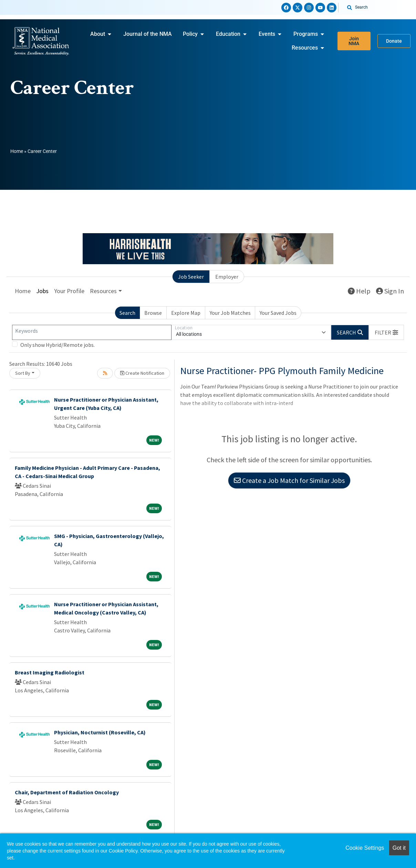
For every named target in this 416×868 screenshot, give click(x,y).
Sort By (23, 373)
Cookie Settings (365, 848)
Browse (153, 313)
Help (359, 291)
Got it (399, 848)
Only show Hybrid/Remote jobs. (58, 345)
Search (127, 313)
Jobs (42, 291)
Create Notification (142, 373)
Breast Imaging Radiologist (50, 672)
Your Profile (69, 291)
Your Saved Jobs (278, 313)
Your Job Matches (230, 313)
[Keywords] (92, 332)
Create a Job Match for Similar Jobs (289, 480)
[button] (386, 332)
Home (17, 151)
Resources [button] (103, 291)
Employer (227, 277)
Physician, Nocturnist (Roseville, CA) (100, 732)
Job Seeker (191, 277)
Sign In (390, 291)
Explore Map (186, 313)
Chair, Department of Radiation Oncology (67, 792)
